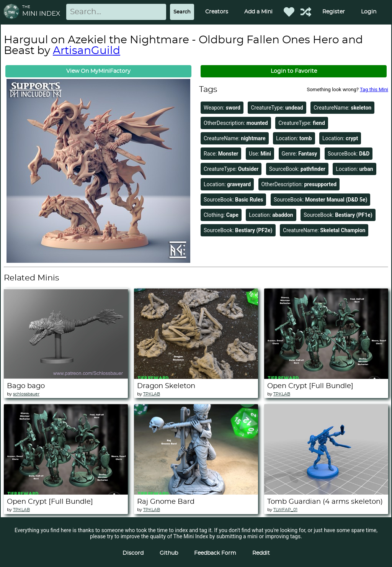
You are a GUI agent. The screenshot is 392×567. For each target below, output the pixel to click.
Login (369, 12)
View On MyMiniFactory (98, 71)
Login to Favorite (294, 71)
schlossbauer (26, 394)
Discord (133, 553)
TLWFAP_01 (285, 510)
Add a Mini (258, 12)
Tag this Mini (374, 89)
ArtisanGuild (87, 51)
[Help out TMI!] (306, 12)
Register (334, 12)
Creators (217, 12)
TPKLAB (152, 394)
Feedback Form (215, 553)
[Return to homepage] (13, 12)
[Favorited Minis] (289, 12)
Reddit (261, 553)
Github (169, 553)
